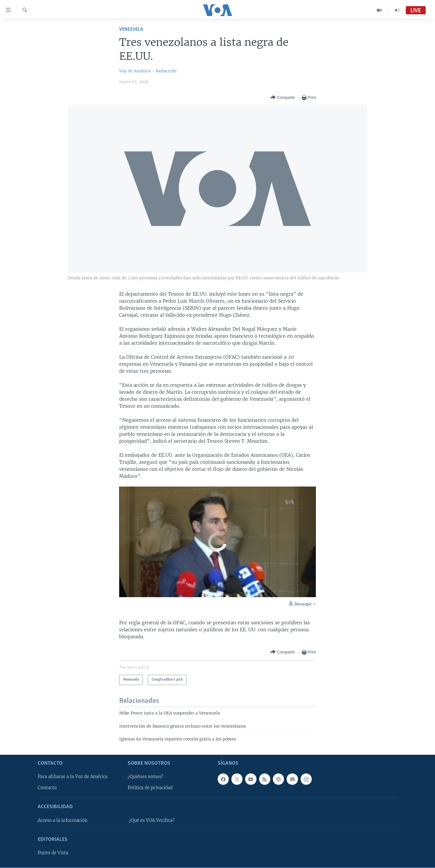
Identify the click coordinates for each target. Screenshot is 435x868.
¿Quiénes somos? (145, 777)
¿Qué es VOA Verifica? (152, 820)
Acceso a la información (63, 820)
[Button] (283, 98)
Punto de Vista (53, 853)
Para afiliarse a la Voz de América (73, 777)
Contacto (47, 788)
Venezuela (131, 29)
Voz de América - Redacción (148, 71)
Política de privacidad (150, 788)
